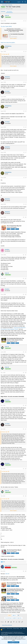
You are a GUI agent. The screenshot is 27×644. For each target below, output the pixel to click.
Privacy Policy (16, 628)
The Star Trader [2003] (6, 26)
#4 (26, 97)
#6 (26, 127)
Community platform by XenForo (12, 632)
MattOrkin (7, 77)
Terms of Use (9, 628)
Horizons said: (5, 432)
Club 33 (3, 9)
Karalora (7, 249)
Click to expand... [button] (14, 38)
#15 (26, 373)
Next (14, 615)
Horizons (7, 400)
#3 (26, 82)
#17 (26, 429)
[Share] (24, 21)
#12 (26, 279)
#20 (26, 571)
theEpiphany (8, 46)
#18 (26, 469)
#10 (26, 217)
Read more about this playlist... (8, 43)
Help (21, 628)
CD (8, 229)
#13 (26, 294)
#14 (26, 352)
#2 (26, 52)
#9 (26, 204)
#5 (26, 111)
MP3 (17, 229)
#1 (26, 21)
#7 (26, 152)
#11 (26, 255)
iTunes (13, 229)
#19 (26, 496)
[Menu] (2, 2)
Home (24, 628)
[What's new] (22, 2)
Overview (3, 11)
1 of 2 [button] (9, 615)
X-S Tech (7, 91)
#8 (26, 178)
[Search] (25, 2)
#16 (26, 405)
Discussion (9, 11)
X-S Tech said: (5, 54)
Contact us (3, 628)
